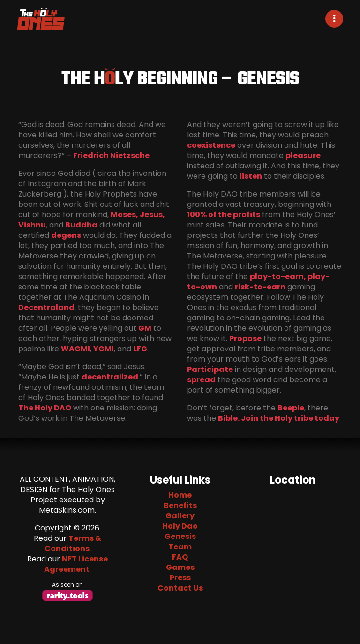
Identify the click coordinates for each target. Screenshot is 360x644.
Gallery (180, 516)
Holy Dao (180, 526)
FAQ (180, 557)
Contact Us (180, 588)
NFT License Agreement (76, 564)
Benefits (180, 505)
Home (180, 495)
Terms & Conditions (73, 543)
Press (180, 578)
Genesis (180, 536)
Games (180, 567)
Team (180, 547)
